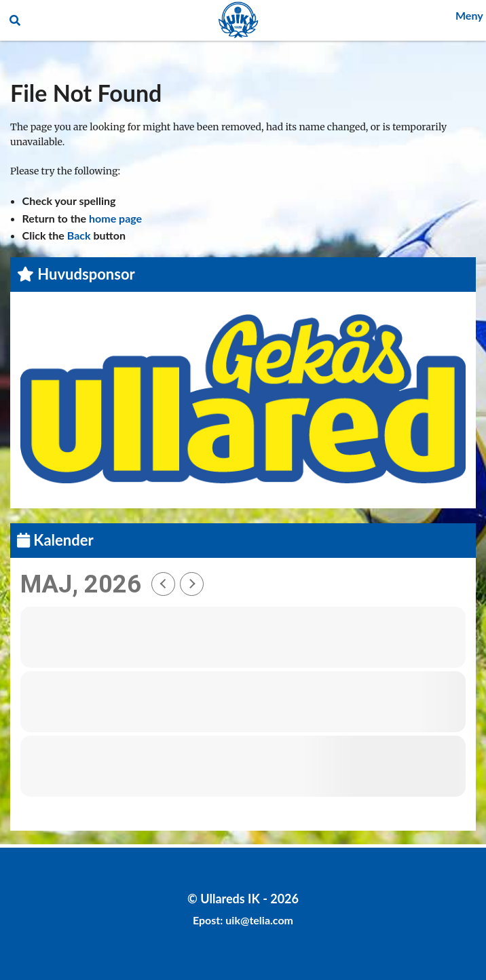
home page (115, 218)
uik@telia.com (259, 920)
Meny (469, 15)
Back (79, 235)
